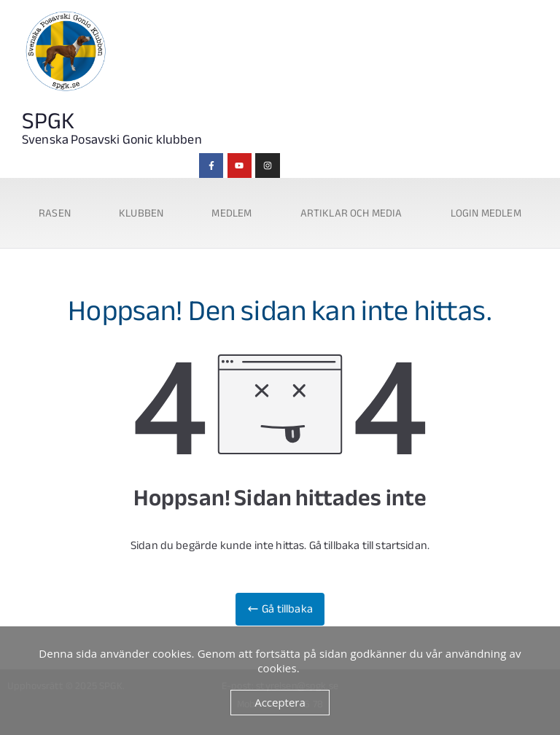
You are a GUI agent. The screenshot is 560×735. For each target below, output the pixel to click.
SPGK (48, 121)
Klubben (141, 213)
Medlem (232, 213)
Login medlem (486, 213)
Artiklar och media (351, 213)
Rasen (55, 213)
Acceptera (280, 702)
